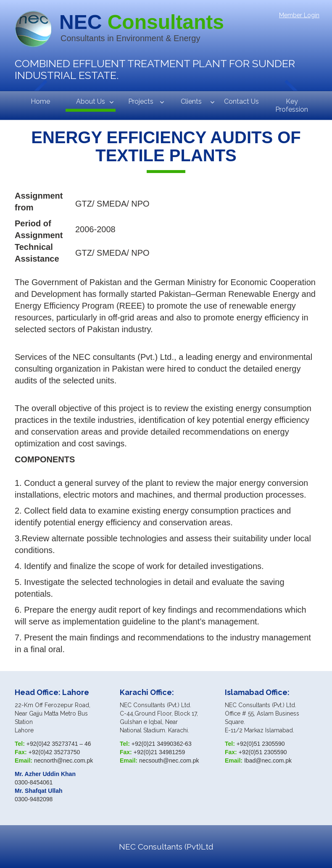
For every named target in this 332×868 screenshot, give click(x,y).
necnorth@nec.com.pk (63, 760)
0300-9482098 (34, 799)
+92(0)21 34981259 (159, 752)
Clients (191, 101)
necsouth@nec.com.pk (169, 760)
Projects (141, 101)
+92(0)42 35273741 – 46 (59, 744)
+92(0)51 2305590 (261, 744)
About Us (91, 101)
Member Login (299, 15)
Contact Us (241, 101)
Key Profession (292, 105)
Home (40, 101)
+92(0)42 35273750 (54, 752)
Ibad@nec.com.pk (268, 760)
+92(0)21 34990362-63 (162, 744)
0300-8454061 (34, 782)
